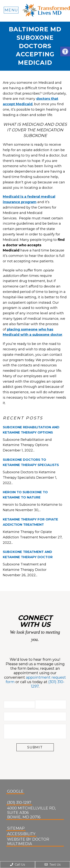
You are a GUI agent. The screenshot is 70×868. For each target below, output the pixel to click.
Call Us (17, 865)
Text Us (53, 865)
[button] (65, 51)
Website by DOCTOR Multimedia (28, 842)
